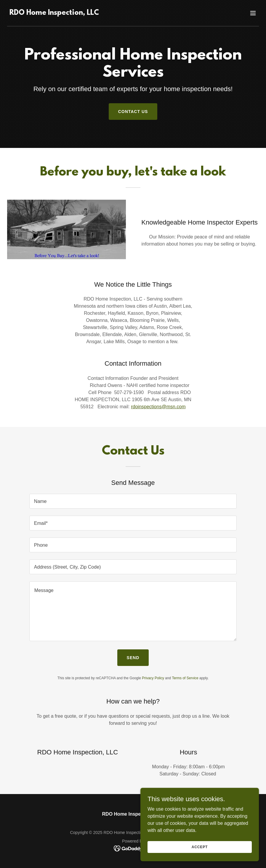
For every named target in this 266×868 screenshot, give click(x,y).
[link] (54, 13)
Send (133, 658)
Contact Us (133, 112)
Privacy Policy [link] (153, 678)
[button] (253, 13)
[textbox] (133, 501)
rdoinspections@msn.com (158, 407)
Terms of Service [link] (185, 678)
